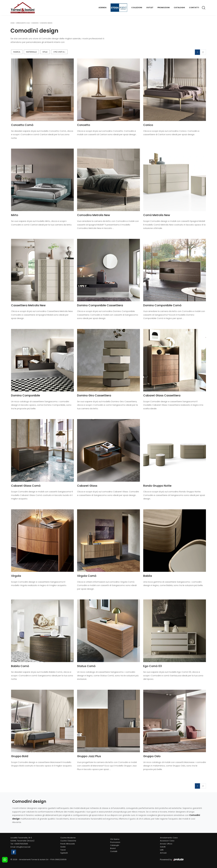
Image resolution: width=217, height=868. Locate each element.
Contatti (194, 8)
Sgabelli (64, 853)
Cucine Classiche (68, 841)
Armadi (163, 853)
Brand (113, 848)
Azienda (102, 8)
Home (12, 23)
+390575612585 (21, 844)
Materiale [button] (31, 52)
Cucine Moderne (68, 838)
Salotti (163, 847)
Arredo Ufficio (166, 844)
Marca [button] (17, 52)
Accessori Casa (167, 841)
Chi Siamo (115, 839)
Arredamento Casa (23, 23)
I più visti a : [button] (59, 52)
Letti (162, 850)
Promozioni (164, 8)
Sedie (63, 847)
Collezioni (137, 8)
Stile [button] (45, 52)
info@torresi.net (23, 847)
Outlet (150, 8)
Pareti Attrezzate (68, 844)
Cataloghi (179, 8)
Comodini (35, 23)
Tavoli (63, 850)
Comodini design (46, 23)
